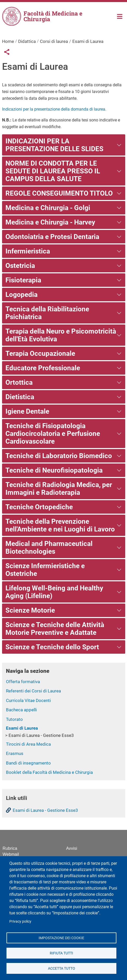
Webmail (11, 854)
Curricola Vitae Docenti (28, 700)
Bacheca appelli (21, 710)
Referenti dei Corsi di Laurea (33, 691)
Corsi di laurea (54, 41)
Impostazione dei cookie (61, 938)
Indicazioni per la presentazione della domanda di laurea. (54, 109)
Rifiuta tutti (61, 953)
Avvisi (72, 848)
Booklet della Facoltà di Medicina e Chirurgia (49, 772)
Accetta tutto (61, 968)
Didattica (27, 41)
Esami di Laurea (22, 728)
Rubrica (10, 848)
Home (120, 16)
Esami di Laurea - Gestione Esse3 (41, 735)
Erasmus (15, 753)
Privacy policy (20, 921)
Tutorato (14, 719)
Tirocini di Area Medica (28, 744)
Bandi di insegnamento (28, 763)
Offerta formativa (23, 682)
